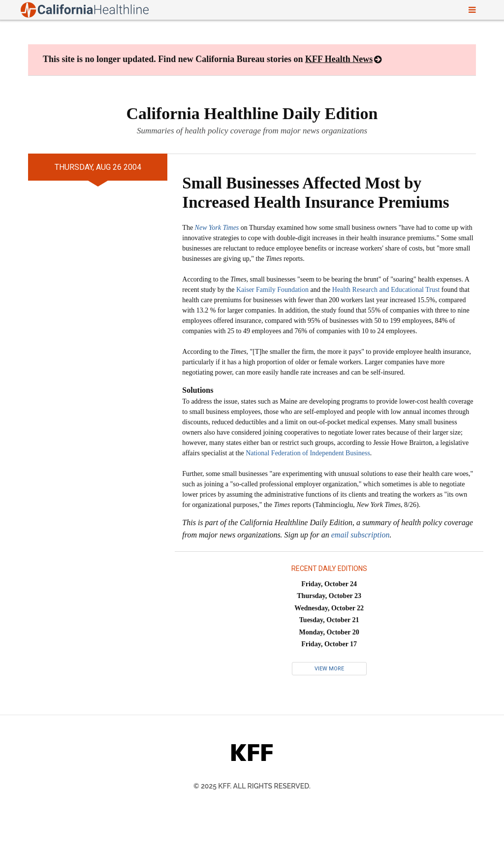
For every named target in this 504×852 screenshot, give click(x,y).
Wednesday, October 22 (329, 608)
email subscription (361, 535)
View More (329, 669)
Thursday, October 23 (329, 596)
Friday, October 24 (329, 584)
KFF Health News (339, 59)
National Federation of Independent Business (308, 453)
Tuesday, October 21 (329, 620)
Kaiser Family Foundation (272, 290)
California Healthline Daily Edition (252, 113)
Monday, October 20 (329, 632)
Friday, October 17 (329, 644)
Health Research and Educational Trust (386, 290)
